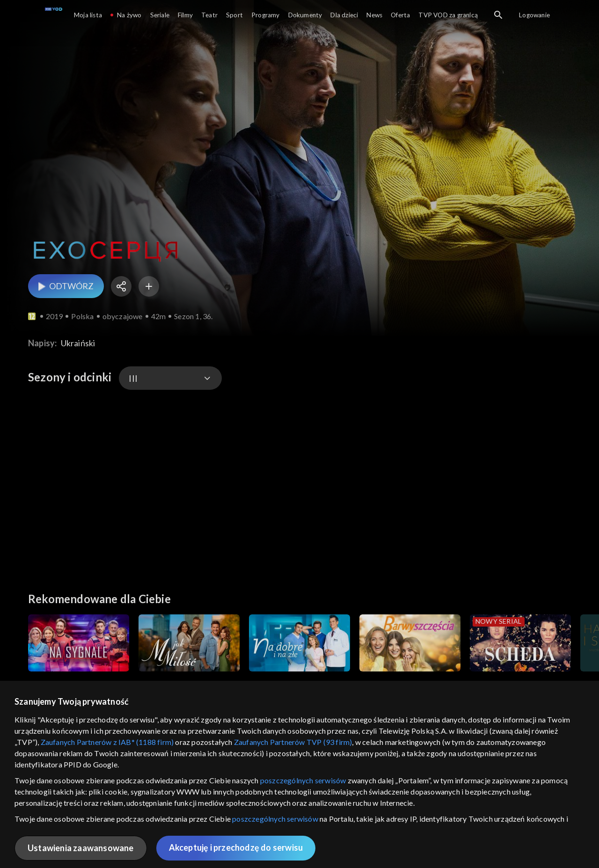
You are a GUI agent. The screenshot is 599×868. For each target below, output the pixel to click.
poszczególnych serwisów (303, 780)
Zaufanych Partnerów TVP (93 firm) (293, 742)
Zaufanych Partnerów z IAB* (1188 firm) (107, 742)
